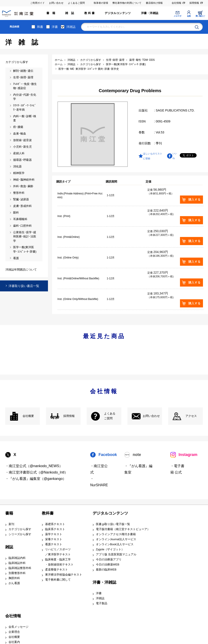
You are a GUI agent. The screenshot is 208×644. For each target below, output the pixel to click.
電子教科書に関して (58, 580)
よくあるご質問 (76, 3)
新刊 (11, 524)
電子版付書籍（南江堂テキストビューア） (123, 529)
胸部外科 (14, 578)
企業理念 (14, 632)
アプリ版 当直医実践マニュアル (116, 554)
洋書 (55, 27)
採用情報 (194, 3)
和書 (40, 27)
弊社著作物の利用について (127, 3)
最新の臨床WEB (106, 570)
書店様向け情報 (154, 3)
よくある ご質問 (110, 416)
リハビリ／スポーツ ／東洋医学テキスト (58, 552)
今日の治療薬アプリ (109, 560)
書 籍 (51, 13)
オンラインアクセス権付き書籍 (116, 534)
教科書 (48, 513)
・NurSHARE (99, 482)
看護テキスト (54, 544)
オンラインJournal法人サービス (116, 539)
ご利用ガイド (37, 3)
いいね (175, 156)
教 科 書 (89, 13)
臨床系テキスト (55, 529)
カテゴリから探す (20, 529)
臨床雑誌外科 (17, 563)
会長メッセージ (19, 627)
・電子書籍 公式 (177, 469)
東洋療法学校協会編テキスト (64, 575)
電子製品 (102, 603)
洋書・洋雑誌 (150, 13)
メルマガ (177, 16)
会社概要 (28, 416)
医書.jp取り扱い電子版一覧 (113, 524)
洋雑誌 (71, 27)
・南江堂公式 (99, 469)
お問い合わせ (56, 3)
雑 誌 (70, 13)
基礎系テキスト (55, 524)
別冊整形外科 (17, 573)
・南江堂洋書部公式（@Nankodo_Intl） (37, 472)
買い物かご (200, 16)
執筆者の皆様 (101, 3)
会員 (189, 16)
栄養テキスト (54, 539)
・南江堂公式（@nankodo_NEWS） (34, 466)
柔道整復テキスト (56, 570)
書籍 (9, 513)
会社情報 (176, 3)
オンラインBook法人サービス (115, 544)
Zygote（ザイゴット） (110, 549)
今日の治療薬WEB (108, 565)
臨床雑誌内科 (17, 558)
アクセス (191, 416)
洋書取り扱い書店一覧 (24, 286)
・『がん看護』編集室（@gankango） (36, 479)
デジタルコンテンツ (118, 13)
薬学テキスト (54, 534)
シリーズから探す (20, 534)
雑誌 (9, 547)
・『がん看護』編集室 (138, 469)
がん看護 (14, 583)
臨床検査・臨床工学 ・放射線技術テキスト (59, 562)
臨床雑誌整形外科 (20, 568)
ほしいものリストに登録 (153, 156)
